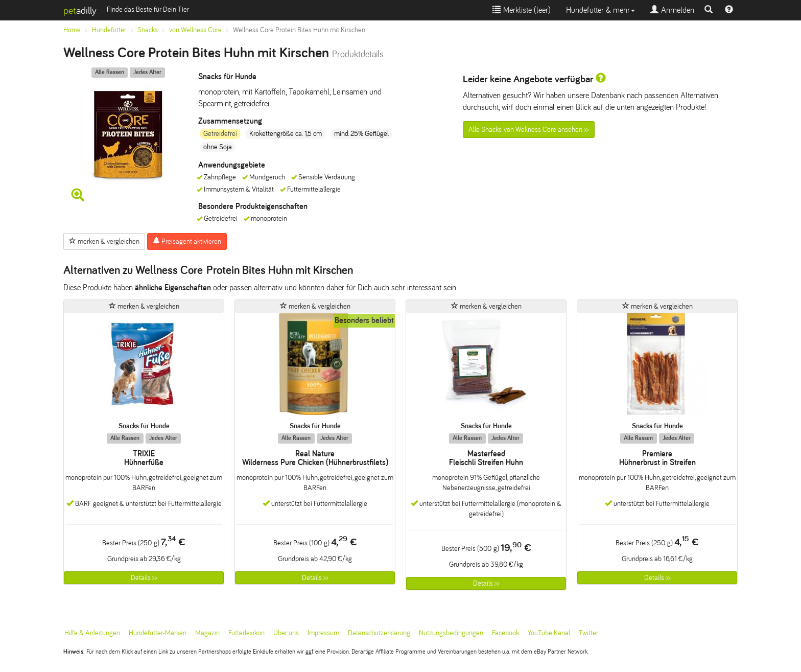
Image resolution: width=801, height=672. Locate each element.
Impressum (323, 633)
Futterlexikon (246, 633)
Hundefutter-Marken (158, 633)
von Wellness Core (195, 30)
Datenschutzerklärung (379, 633)
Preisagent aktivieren (187, 241)
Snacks (148, 30)
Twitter (588, 633)
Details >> (144, 578)
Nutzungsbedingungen (451, 633)
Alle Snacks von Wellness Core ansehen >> (529, 130)
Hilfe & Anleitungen (92, 633)
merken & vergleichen (104, 241)
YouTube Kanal (549, 633)
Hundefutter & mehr (600, 10)
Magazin (207, 633)
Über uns (286, 633)
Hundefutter (109, 30)
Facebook (505, 633)
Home (72, 30)
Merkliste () (522, 10)
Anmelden (672, 10)
